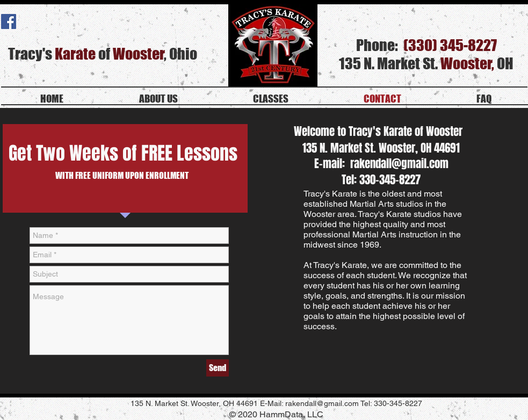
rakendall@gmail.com (399, 164)
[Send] (218, 368)
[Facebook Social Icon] (9, 21)
